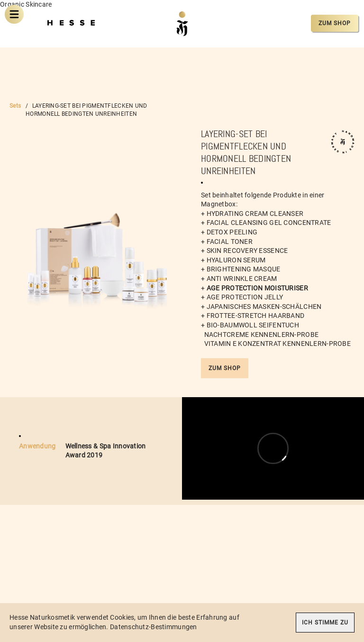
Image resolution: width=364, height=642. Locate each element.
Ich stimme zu (325, 623)
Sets (15, 106)
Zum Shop (335, 23)
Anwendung (37, 446)
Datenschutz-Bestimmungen (154, 627)
